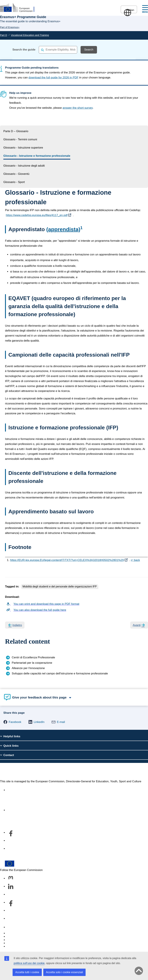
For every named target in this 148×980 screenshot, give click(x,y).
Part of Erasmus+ (10, 27)
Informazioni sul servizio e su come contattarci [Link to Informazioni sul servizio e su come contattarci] (36, 810)
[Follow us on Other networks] (11, 919)
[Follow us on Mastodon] (11, 879)
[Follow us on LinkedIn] (11, 887)
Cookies (12, 940)
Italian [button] (129, 10)
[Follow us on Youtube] (11, 911)
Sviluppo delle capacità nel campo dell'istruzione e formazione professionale (60, 673)
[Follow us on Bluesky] (11, 895)
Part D (4, 35)
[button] (12, 722)
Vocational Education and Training (30, 35)
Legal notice (14, 946)
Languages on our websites (24, 937)
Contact (12, 927)
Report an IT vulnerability (23, 933)
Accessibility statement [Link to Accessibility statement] (21, 790)
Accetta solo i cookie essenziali (65, 972)
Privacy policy (15, 943)
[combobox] (58, 50)
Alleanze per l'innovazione (28, 668)
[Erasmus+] (19, 8)
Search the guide (24, 50)
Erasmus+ (13, 771)
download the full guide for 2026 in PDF (54, 78)
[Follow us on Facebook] (11, 903)
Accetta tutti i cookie (27, 972)
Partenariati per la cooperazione (32, 663)
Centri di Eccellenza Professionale (33, 657)
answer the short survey (78, 108)
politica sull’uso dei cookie (29, 963)
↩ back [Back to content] (135, 560)
